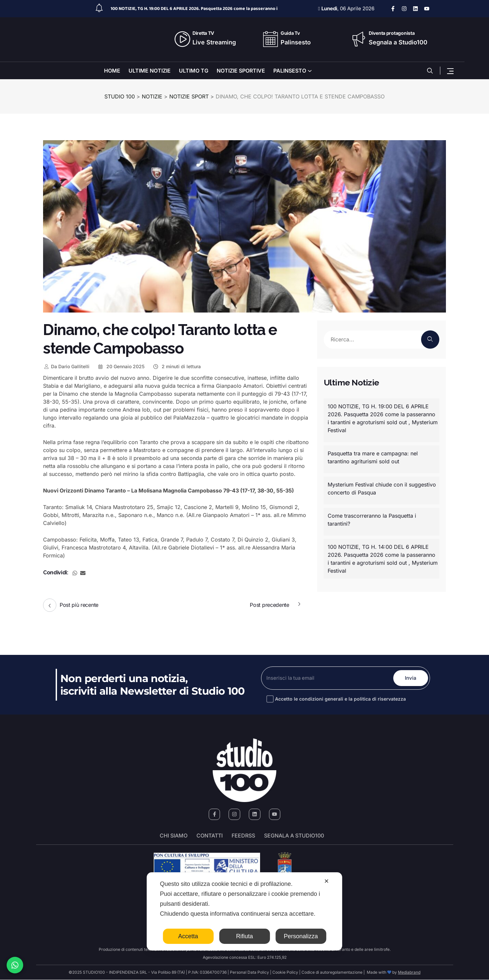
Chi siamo (174, 836)
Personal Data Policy (249, 973)
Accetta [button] (188, 936)
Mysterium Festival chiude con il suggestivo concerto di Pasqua (382, 489)
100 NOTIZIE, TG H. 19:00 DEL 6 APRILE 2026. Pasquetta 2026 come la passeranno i (194, 9)
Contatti (210, 836)
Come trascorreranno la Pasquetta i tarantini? (372, 520)
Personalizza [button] (301, 936)
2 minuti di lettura (177, 366)
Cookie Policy (285, 973)
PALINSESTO (290, 71)
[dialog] (244, 911)
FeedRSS (243, 836)
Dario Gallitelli (66, 366)
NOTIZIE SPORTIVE (241, 71)
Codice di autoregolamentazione (331, 973)
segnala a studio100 (294, 836)
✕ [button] (326, 881)
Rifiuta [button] (244, 936)
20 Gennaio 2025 (121, 366)
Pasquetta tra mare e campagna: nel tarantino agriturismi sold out (373, 457)
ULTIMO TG (194, 71)
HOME (112, 71)
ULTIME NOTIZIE (150, 71)
